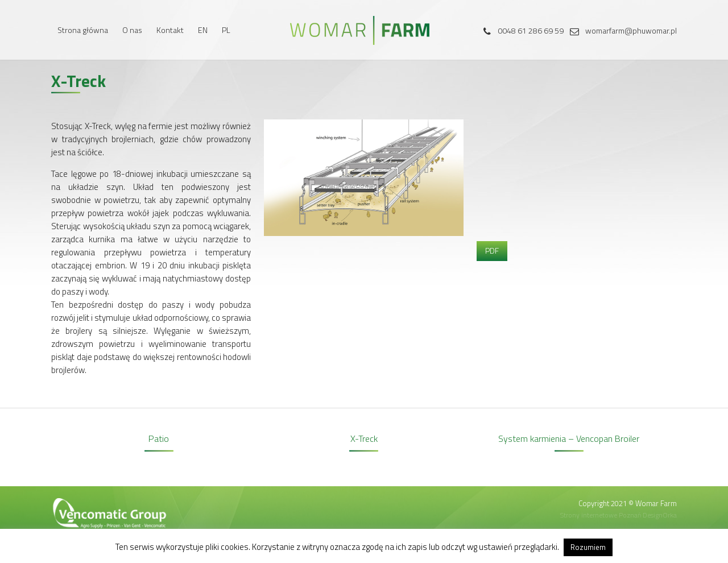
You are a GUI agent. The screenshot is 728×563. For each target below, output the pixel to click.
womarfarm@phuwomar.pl (621, 30)
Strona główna (83, 30)
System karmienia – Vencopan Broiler (569, 438)
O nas (132, 30)
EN (203, 30)
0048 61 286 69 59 (521, 30)
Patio (159, 438)
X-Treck (364, 438)
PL (226, 30)
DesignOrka (660, 515)
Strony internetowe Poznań (601, 515)
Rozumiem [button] (588, 547)
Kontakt (170, 30)
